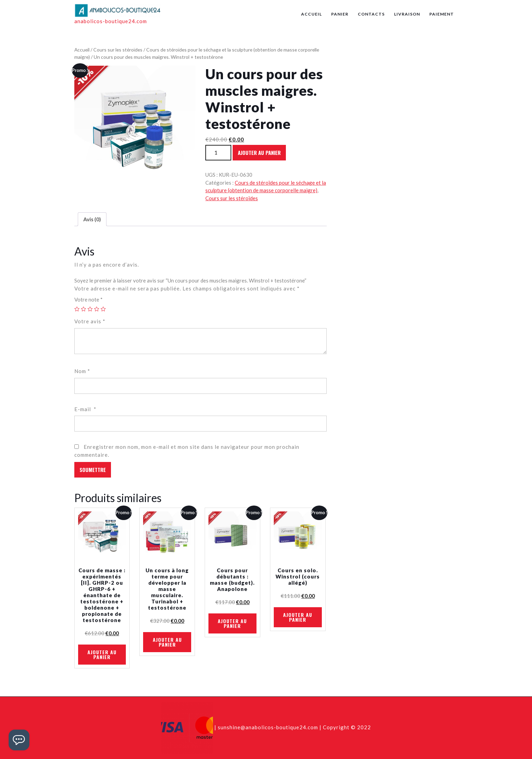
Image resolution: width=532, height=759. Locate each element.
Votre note (88, 299)
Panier (340, 14)
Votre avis (90, 321)
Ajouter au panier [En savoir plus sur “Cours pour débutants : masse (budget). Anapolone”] (232, 623)
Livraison (407, 14)
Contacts (371, 14)
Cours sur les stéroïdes (118, 50)
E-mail (85, 409)
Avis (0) (92, 219)
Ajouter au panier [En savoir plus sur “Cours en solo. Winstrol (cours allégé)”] (298, 617)
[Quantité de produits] (218, 153)
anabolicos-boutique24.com (111, 21)
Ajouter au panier (259, 152)
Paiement (442, 14)
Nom (82, 371)
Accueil (311, 14)
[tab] (92, 219)
